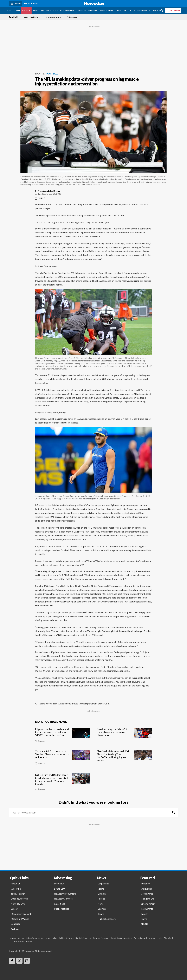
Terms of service (17, 938)
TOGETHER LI (173, 10)
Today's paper (18, 894)
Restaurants (67, 10)
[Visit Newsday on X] (19, 961)
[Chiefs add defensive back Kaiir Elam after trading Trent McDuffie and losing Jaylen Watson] (124, 759)
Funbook (146, 883)
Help (160, 938)
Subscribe (16, 888)
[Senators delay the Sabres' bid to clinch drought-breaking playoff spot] (124, 736)
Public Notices (62, 909)
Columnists (72, 17)
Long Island (13, 10)
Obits (132, 10)
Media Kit (59, 883)
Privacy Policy (51, 938)
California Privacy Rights (70, 938)
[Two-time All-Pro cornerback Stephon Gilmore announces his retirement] (63, 759)
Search (157, 10)
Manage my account (21, 914)
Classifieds (60, 904)
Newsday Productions (65, 894)
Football (13, 17)
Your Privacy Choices (22, 941)
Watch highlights (32, 17)
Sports (26, 10)
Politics (101, 899)
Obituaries (146, 888)
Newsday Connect (63, 899)
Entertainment (148, 904)
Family (144, 914)
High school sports (107, 919)
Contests (15, 924)
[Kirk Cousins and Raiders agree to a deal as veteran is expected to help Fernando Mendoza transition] (63, 783)
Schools (122, 10)
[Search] (174, 812)
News (36, 10)
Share (40, 198)
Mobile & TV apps (20, 919)
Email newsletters (20, 899)
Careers (15, 909)
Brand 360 (59, 888)
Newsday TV (144, 10)
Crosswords (147, 894)
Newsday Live (18, 904)
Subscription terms (35, 938)
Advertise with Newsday (145, 938)
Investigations (49, 10)
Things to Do (107, 10)
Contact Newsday (101, 938)
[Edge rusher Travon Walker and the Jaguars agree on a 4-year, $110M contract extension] (63, 736)
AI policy (168, 938)
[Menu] (16, 4)
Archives (15, 929)
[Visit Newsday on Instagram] (27, 961)
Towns (101, 914)
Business (93, 10)
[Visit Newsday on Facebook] (12, 961)
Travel (144, 919)
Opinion (81, 10)
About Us (15, 883)
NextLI (144, 924)
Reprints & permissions (122, 938)
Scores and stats (53, 17)
